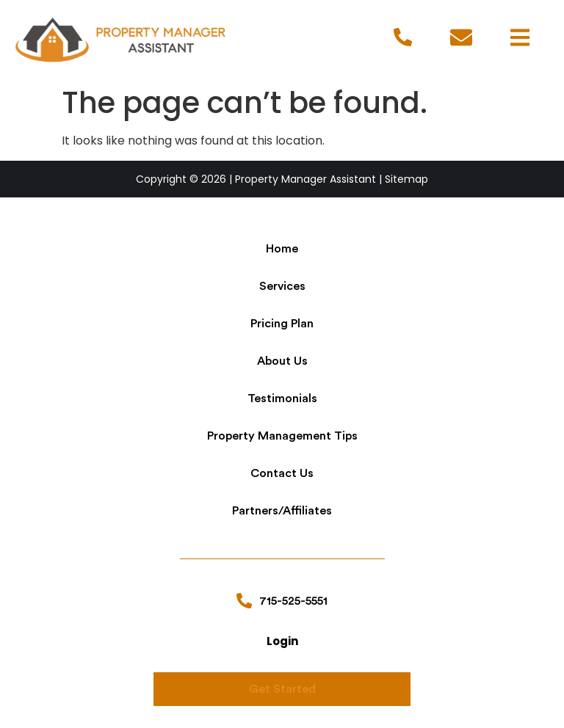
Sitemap (406, 179)
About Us (282, 361)
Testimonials (282, 398)
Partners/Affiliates (282, 511)
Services (282, 286)
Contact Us (282, 473)
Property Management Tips (282, 436)
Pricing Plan (282, 324)
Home (282, 249)
